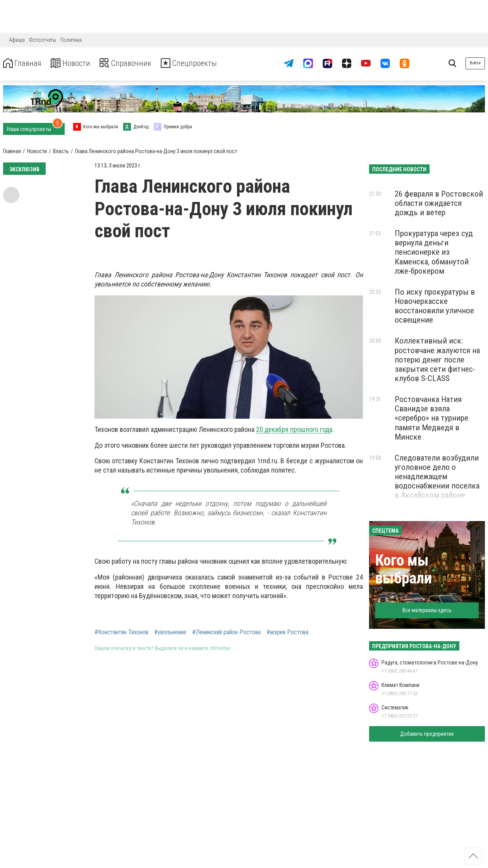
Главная (24, 63)
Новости (77, 63)
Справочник (137, 63)
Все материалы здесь (427, 610)
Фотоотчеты (43, 40)
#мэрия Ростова (287, 632)
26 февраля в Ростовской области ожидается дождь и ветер (439, 203)
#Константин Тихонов (121, 632)
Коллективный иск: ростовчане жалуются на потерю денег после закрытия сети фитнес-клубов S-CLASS (437, 360)
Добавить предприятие (427, 734)
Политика (71, 40)
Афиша (17, 40)
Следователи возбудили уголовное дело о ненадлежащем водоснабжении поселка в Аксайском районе (437, 477)
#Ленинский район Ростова (226, 632)
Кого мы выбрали (404, 569)
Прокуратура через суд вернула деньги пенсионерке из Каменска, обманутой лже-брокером (434, 252)
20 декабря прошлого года (294, 429)
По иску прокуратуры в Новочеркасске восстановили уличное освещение (435, 306)
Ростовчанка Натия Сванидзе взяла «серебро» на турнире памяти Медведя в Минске (431, 418)
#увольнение (170, 632)
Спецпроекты (207, 63)
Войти (475, 63)
